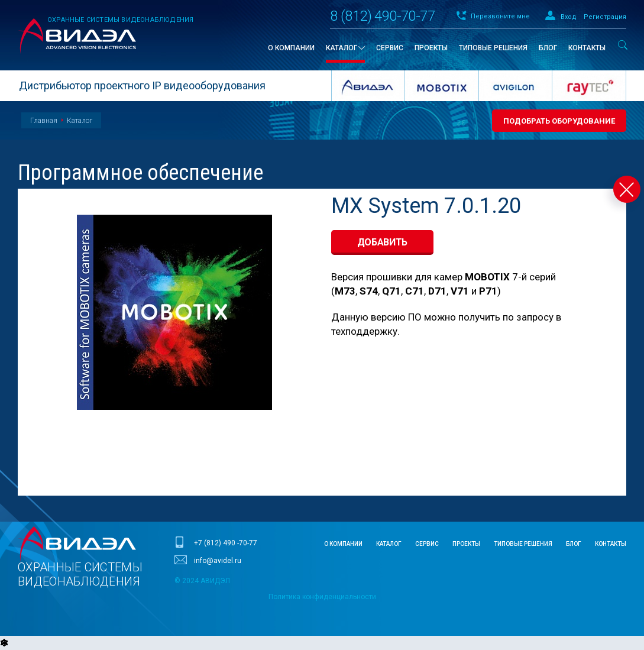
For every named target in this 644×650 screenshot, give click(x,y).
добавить (383, 242)
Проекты (466, 544)
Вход (569, 17)
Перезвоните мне (500, 16)
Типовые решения (523, 544)
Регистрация (605, 17)
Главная (44, 121)
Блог (574, 544)
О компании (343, 544)
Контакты (611, 544)
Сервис (427, 544)
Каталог (80, 121)
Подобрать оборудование (559, 121)
